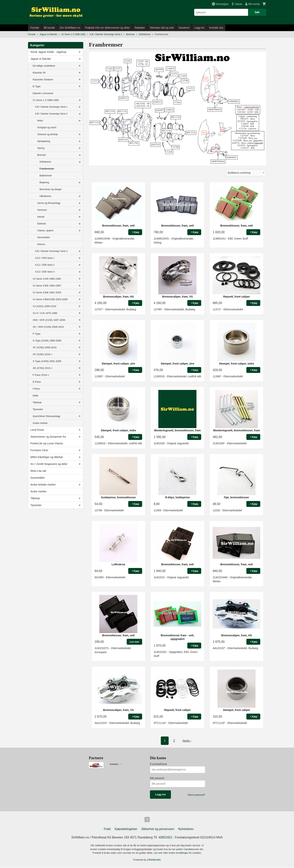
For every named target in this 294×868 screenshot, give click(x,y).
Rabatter (140, 28)
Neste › (187, 741)
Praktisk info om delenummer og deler (107, 28)
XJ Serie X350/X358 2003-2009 (50, 299)
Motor (40, 121)
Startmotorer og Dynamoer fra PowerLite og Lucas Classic (48, 440)
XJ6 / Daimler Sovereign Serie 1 (51, 107)
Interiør (41, 217)
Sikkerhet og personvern (158, 830)
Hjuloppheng (44, 141)
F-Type (37, 334)
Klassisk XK (39, 73)
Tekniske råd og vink (162, 28)
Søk (257, 12)
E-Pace (37, 382)
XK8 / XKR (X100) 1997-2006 (49, 320)
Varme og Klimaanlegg (49, 203)
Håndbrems (46, 196)
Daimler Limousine (43, 93)
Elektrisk (42, 224)
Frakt (107, 830)
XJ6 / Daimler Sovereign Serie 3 (51, 251)
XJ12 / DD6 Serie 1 (45, 258)
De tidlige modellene (44, 66)
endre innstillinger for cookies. (185, 854)
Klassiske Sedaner (43, 79)
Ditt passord (157, 778)
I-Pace (36, 389)
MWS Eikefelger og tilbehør (47, 457)
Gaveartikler (38, 478)
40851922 (165, 838)
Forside (35, 28)
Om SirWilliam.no (70, 28)
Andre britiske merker (43, 485)
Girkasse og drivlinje (48, 134)
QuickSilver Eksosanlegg (46, 416)
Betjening (44, 182)
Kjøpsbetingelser (126, 830)
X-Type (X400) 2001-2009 (47, 361)
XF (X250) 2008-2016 (45, 347)
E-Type (37, 86)
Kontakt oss (216, 28)
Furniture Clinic (39, 450)
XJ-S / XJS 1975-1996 (45, 313)
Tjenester (38, 409)
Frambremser (47, 169)
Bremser (42, 155)
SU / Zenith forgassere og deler (49, 464)
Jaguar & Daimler (41, 59)
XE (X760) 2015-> (43, 368)
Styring (41, 148)
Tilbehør (37, 402)
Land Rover (37, 430)
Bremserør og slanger (51, 189)
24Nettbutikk (154, 860)
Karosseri (42, 210)
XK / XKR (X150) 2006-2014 (48, 327)
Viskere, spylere (45, 231)
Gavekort (184, 28)
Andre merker (40, 423)
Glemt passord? (196, 795)
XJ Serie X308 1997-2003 (47, 292)
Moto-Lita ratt (38, 471)
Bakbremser (46, 176)
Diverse (41, 244)
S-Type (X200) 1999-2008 (47, 341)
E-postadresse (159, 764)
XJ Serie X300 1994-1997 (47, 286)
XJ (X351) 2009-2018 (45, 306)
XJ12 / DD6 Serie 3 (45, 272)
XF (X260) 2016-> (43, 354)
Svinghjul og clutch (47, 127)
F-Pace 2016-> (41, 375)
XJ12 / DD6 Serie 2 (45, 265)
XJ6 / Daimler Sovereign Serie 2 (51, 114)
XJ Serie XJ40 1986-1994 (47, 279)
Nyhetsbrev (186, 830)
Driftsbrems (45, 162)
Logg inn (199, 28)
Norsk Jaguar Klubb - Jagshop (48, 52)
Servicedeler (44, 237)
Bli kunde (49, 28)
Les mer (159, 854)
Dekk (36, 396)
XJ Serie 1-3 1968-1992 (46, 100)
